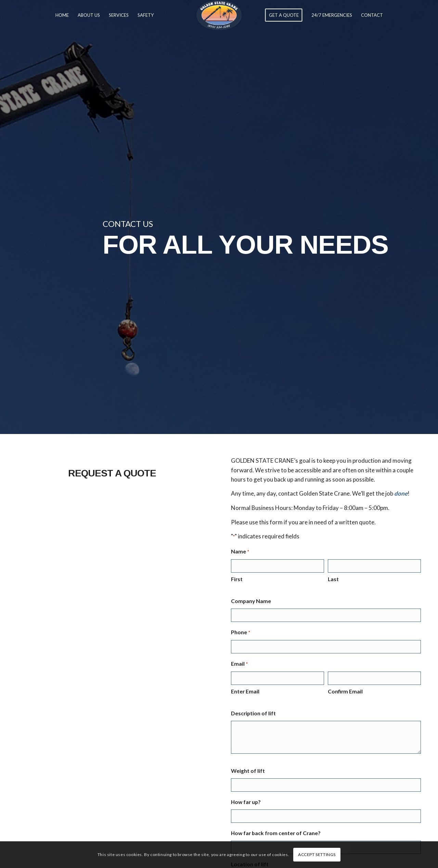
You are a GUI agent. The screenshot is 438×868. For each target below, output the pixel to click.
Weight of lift (248, 771)
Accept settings (317, 854)
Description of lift (253, 713)
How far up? (246, 802)
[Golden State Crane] (219, 15)
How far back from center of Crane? (276, 833)
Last (333, 579)
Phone (240, 633)
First (237, 579)
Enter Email (245, 691)
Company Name (251, 601)
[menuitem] (62, 15)
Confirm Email (345, 691)
